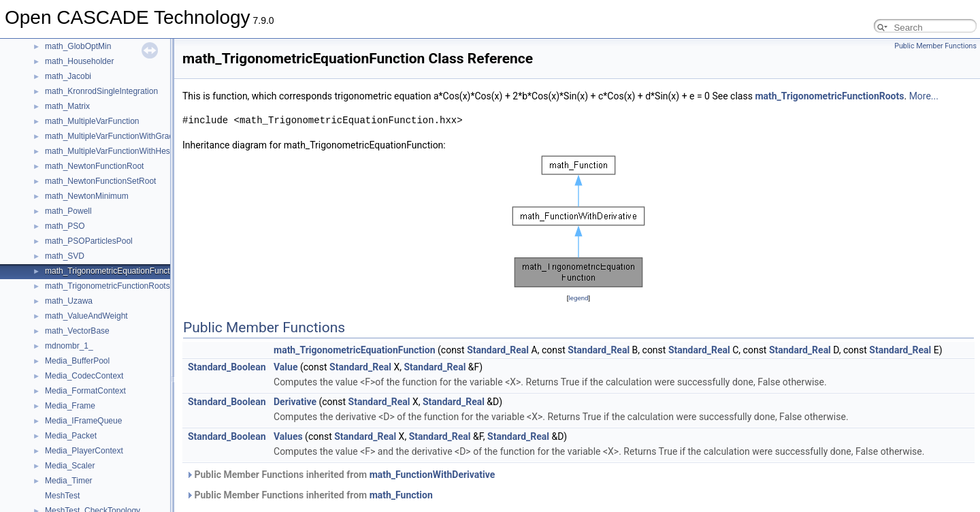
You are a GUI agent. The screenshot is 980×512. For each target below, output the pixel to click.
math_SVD (65, 256)
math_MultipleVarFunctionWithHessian (115, 151)
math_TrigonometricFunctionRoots (108, 286)
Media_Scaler (70, 466)
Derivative (295, 402)
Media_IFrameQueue (83, 421)
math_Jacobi (68, 76)
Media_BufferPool (77, 361)
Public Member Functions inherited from (340, 475)
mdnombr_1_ (69, 346)
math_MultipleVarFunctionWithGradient (116, 136)
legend (578, 298)
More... (924, 96)
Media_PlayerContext (84, 451)
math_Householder (79, 61)
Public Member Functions (935, 46)
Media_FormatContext (85, 391)
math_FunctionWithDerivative (432, 475)
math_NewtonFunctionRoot (94, 166)
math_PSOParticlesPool (89, 241)
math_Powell (68, 211)
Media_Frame (70, 406)
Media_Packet (71, 436)
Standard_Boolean (227, 367)
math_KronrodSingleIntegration (101, 91)
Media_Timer (69, 481)
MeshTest (62, 496)
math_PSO (65, 226)
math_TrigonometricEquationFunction (113, 271)
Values (288, 436)
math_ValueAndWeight (86, 316)
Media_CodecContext (84, 376)
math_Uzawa (69, 301)
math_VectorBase (77, 331)
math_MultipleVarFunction (92, 121)
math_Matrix (67, 106)
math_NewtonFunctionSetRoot (100, 181)
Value (285, 367)
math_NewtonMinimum (87, 196)
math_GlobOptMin (78, 46)
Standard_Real (498, 350)
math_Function (401, 495)
